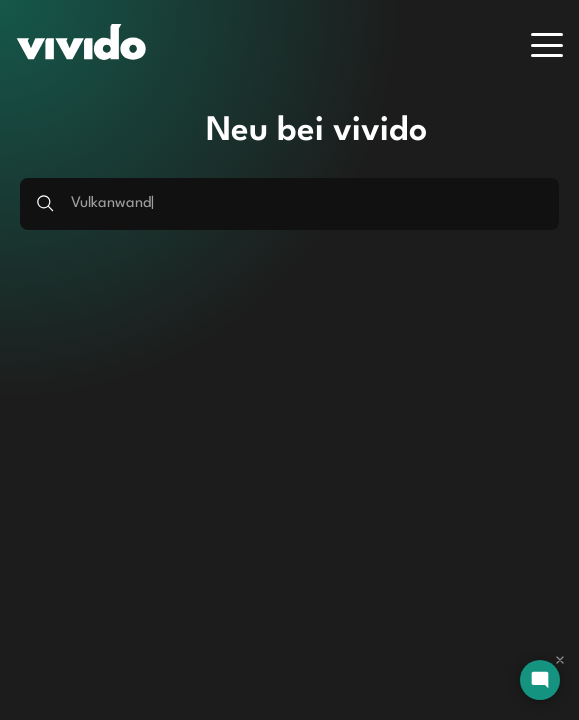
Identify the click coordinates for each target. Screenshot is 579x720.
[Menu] (547, 45)
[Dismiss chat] (560, 660)
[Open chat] (540, 680)
